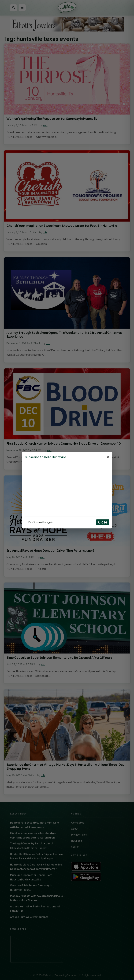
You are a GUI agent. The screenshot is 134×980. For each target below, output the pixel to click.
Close (103, 522)
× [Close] (108, 457)
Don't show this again (39, 522)
